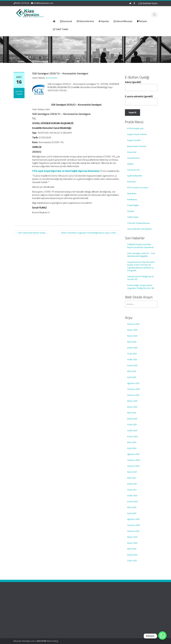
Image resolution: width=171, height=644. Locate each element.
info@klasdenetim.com (43, 3)
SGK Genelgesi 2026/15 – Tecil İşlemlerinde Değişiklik (141, 255)
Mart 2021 (132, 478)
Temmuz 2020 (134, 525)
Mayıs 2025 (132, 401)
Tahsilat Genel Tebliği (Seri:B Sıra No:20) (140, 278)
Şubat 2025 (132, 419)
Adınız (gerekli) (141, 85)
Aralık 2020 (132, 496)
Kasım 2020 (132, 501)
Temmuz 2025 (134, 389)
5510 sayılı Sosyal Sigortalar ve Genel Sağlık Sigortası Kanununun (66, 171)
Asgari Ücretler (134, 140)
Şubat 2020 (132, 555)
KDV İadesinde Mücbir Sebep (31, 233)
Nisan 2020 (132, 543)
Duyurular (132, 152)
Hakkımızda (86, 602)
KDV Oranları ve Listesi (138, 187)
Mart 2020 (132, 549)
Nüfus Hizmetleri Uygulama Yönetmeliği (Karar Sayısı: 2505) (90, 233)
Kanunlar (132, 182)
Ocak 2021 (132, 490)
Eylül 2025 (132, 377)
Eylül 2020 (132, 513)
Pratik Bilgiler (133, 205)
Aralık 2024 (132, 430)
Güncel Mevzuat (88, 608)
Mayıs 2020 (132, 537)
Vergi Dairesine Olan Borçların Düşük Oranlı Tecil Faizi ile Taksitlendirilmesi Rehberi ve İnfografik (141, 266)
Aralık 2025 (132, 359)
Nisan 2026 (132, 336)
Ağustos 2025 (133, 383)
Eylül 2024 (132, 448)
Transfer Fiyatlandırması (139, 223)
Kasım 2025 (132, 365)
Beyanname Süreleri (137, 146)
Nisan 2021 (132, 472)
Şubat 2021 (132, 484)
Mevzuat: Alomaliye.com (24, 641)
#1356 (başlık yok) (135, 128)
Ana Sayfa (85, 599)
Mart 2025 (132, 413)
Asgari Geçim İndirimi (137, 134)
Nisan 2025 (132, 407)
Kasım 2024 (132, 436)
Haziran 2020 (133, 531)
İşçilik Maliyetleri (135, 176)
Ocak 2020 (132, 561)
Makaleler (132, 193)
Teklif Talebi (133, 217)
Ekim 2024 (132, 442)
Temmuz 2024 (134, 460)
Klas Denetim (52, 78)
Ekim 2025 (132, 371)
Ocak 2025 (132, 424)
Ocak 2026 (132, 354)
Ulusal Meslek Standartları (139, 229)
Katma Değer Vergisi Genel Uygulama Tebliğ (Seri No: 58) (141, 287)
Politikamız (132, 199)
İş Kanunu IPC (134, 170)
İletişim (130, 164)
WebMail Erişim (149, 3)
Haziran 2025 (133, 395)
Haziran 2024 (133, 466)
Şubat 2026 (132, 348)
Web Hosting (52, 641)
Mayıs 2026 (132, 330)
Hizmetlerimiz (133, 158)
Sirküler (131, 211)
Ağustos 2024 (133, 454)
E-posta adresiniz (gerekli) (141, 99)
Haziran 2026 (133, 324)
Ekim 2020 (132, 507)
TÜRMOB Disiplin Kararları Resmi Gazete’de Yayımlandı (140, 246)
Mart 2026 (132, 342)
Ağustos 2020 (133, 519)
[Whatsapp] (162, 636)
